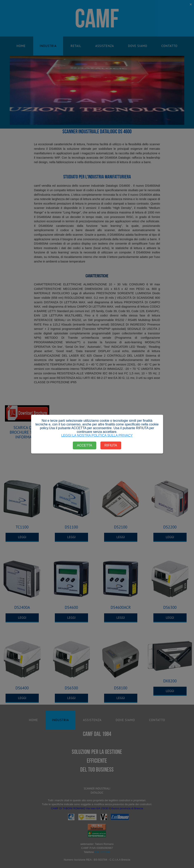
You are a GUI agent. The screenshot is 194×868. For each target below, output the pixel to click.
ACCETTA (84, 445)
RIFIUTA (111, 445)
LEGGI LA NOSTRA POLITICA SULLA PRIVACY (97, 435)
